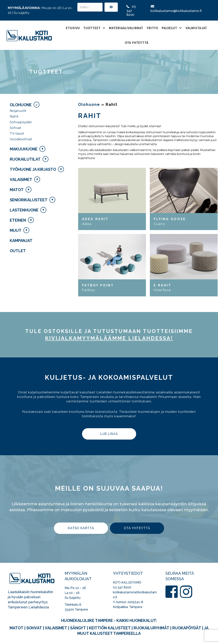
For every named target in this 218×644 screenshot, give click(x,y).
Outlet (18, 251)
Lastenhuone (24, 210)
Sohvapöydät (21, 122)
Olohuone (21, 105)
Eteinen (18, 220)
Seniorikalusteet (29, 200)
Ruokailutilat (25, 159)
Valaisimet (21, 180)
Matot (17, 190)
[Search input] (90, 7)
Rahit (14, 116)
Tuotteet (92, 28)
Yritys (152, 28)
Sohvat (16, 128)
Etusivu (73, 28)
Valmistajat (196, 28)
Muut (16, 230)
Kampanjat (21, 241)
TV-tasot (17, 133)
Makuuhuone (24, 149)
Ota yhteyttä (137, 43)
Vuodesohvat (21, 139)
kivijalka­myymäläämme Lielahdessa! (109, 338)
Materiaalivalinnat (126, 28)
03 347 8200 (122, 587)
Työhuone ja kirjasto (33, 169)
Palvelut (169, 28)
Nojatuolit (18, 111)
